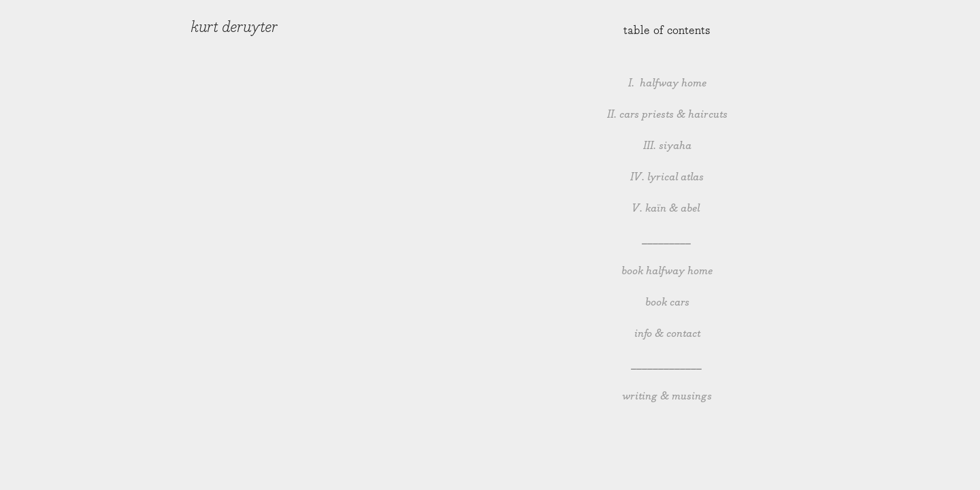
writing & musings (667, 396)
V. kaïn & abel (667, 209)
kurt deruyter (234, 27)
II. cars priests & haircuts (667, 115)
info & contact (667, 334)
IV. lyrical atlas (667, 177)
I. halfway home (667, 83)
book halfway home (667, 271)
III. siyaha (667, 146)
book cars (667, 303)
